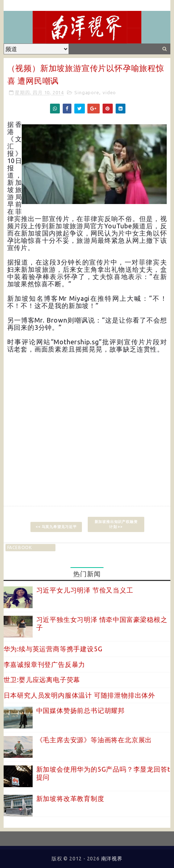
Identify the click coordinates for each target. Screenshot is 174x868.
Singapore (87, 92)
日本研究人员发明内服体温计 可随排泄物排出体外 (79, 695)
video (109, 92)
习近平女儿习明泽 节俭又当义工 (85, 590)
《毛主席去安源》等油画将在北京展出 (94, 740)
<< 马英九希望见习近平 (56, 527)
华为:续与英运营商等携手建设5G (53, 649)
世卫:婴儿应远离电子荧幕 (42, 680)
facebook (20, 547)
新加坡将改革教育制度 (70, 798)
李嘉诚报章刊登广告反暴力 (45, 664)
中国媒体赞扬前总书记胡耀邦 (80, 710)
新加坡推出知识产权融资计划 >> (116, 524)
